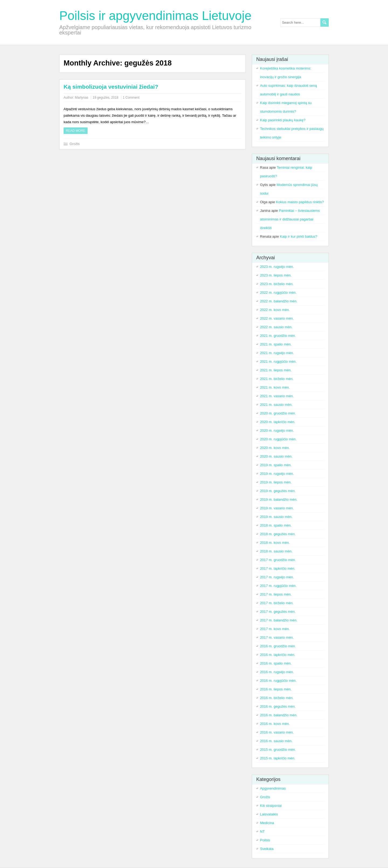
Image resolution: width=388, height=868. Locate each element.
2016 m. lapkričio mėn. (278, 655)
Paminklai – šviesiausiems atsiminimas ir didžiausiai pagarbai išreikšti (290, 219)
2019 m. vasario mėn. (277, 508)
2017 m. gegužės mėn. (278, 612)
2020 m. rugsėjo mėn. (277, 430)
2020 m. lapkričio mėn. (278, 422)
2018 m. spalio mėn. (276, 525)
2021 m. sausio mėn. (276, 405)
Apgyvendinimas (273, 788)
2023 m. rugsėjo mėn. (277, 267)
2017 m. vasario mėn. (277, 637)
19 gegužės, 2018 (105, 98)
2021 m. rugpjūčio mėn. (278, 362)
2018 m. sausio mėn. (276, 551)
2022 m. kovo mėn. (275, 310)
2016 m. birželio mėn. (277, 698)
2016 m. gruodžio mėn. (278, 646)
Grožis (75, 144)
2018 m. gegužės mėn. (278, 534)
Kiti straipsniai (271, 806)
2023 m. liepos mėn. (276, 275)
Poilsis (265, 840)
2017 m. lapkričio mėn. (278, 568)
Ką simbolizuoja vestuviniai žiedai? (111, 87)
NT (262, 831)
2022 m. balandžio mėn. (279, 301)
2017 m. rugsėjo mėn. (277, 577)
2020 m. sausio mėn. (276, 456)
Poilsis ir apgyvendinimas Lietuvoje (155, 16)
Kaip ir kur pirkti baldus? (299, 236)
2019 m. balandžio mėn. (279, 499)
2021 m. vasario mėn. (277, 396)
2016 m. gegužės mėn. (278, 706)
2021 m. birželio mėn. (277, 379)
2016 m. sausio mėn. (276, 741)
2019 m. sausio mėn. (276, 517)
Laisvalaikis (269, 814)
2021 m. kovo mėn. (275, 387)
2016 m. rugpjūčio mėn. (278, 681)
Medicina (267, 823)
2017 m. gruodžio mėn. (278, 560)
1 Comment (131, 98)
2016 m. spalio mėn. (276, 663)
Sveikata (267, 849)
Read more (76, 131)
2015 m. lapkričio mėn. (278, 758)
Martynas (82, 98)
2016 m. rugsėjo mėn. (277, 672)
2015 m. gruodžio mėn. (278, 750)
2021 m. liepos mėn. (276, 370)
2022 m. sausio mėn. (276, 327)
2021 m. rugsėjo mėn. (277, 353)
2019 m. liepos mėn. (276, 482)
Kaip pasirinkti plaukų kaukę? (283, 120)
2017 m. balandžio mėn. (279, 620)
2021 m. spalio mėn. (276, 344)
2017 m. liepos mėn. (276, 594)
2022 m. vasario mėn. (277, 318)
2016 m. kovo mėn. (275, 724)
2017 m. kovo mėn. (275, 629)
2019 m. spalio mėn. (276, 465)
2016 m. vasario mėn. (277, 732)
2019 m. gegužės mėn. (278, 491)
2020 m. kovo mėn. (275, 448)
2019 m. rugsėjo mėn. (277, 474)
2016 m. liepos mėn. (276, 689)
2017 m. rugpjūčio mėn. (278, 586)
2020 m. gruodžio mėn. (278, 413)
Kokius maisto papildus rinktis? (300, 202)
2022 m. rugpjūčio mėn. (278, 293)
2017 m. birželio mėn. (277, 603)
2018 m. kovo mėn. (275, 543)
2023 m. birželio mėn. (277, 284)
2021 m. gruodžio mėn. (278, 336)
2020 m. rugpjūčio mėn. (278, 439)
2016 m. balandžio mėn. (279, 715)
